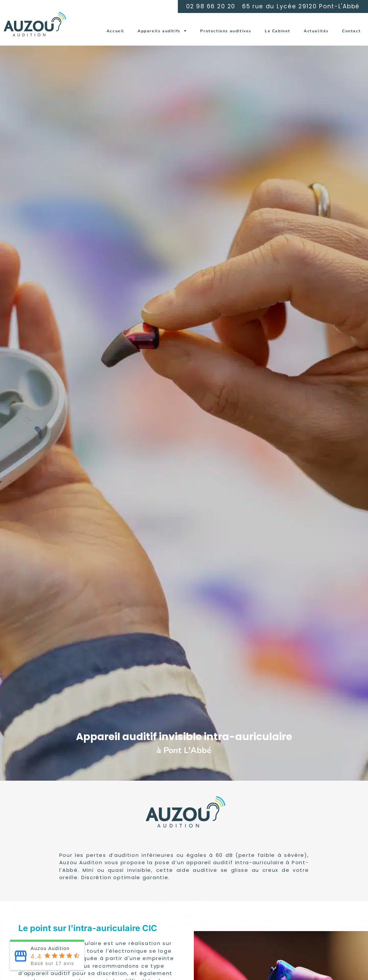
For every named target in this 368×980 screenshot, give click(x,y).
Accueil (115, 31)
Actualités (316, 31)
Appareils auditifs (162, 31)
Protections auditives (226, 31)
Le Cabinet (278, 31)
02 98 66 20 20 (211, 6)
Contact (351, 31)
